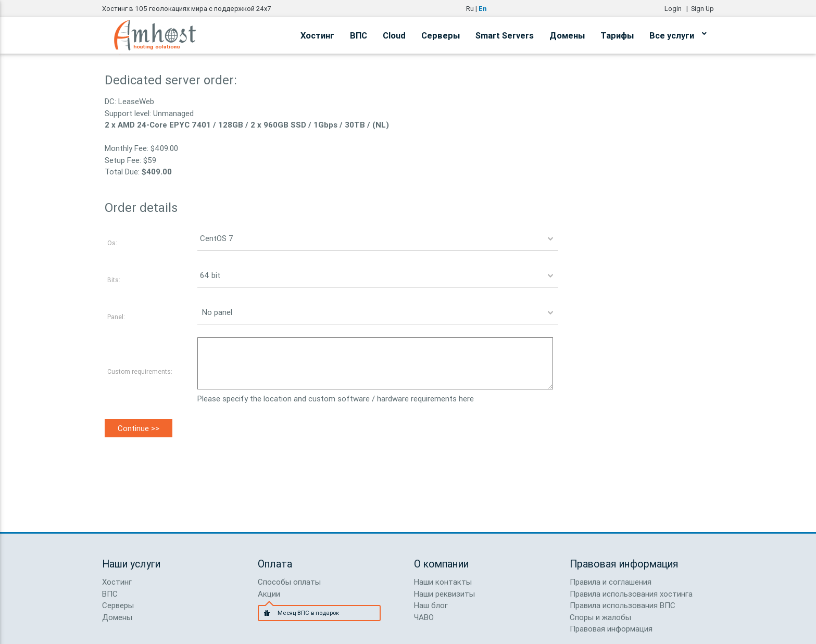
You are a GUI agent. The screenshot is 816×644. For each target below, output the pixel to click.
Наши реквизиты (444, 594)
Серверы (441, 35)
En (482, 9)
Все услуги (678, 34)
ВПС (359, 35)
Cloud (394, 35)
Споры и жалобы (600, 617)
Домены (567, 35)
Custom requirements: (140, 371)
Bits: (114, 280)
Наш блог (431, 605)
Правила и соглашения (611, 582)
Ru (470, 9)
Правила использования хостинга (631, 594)
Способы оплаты (289, 582)
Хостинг (317, 35)
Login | (678, 9)
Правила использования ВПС (623, 605)
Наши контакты (443, 582)
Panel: (116, 317)
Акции (269, 594)
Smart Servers (505, 35)
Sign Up (702, 9)
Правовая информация (611, 629)
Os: (112, 243)
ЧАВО (424, 617)
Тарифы (617, 35)
